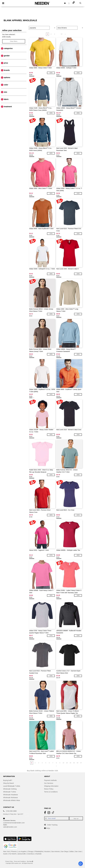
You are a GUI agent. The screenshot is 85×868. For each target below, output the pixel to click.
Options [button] (7, 77)
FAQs (48, 828)
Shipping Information (51, 786)
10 (63, 763)
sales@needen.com (10, 827)
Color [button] (6, 85)
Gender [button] (7, 56)
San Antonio (55, 851)
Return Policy (49, 789)
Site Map (29, 861)
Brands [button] (7, 70)
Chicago (30, 851)
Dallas (72, 851)
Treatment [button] (8, 107)
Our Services (49, 783)
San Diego (64, 851)
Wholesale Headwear (11, 795)
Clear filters (14, 41)
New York (6, 851)
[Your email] (57, 818)
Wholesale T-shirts (10, 792)
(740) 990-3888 (11, 811)
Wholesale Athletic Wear (12, 800)
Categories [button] (8, 48)
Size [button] (5, 92)
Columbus (30, 854)
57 (62, 34)
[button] (65, 3)
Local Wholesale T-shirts (12, 786)
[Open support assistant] (81, 864)
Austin (5, 854)
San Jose (78, 851)
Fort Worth (12, 854)
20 (67, 763)
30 (70, 763)
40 (74, 763)
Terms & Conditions (51, 792)
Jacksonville (22, 854)
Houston (47, 851)
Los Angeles (22, 851)
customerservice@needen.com (14, 823)
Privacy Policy (9, 861)
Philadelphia (39, 851)
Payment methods (50, 780)
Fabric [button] (6, 99)
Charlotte (38, 854)
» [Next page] (65, 34)
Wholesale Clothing (10, 789)
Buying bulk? (8, 780)
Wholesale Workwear (11, 798)
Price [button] (6, 63)
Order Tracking (52, 825)
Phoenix (14, 851)
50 (78, 763)
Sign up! (76, 819)
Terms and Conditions (20, 861)
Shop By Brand (8, 783)
